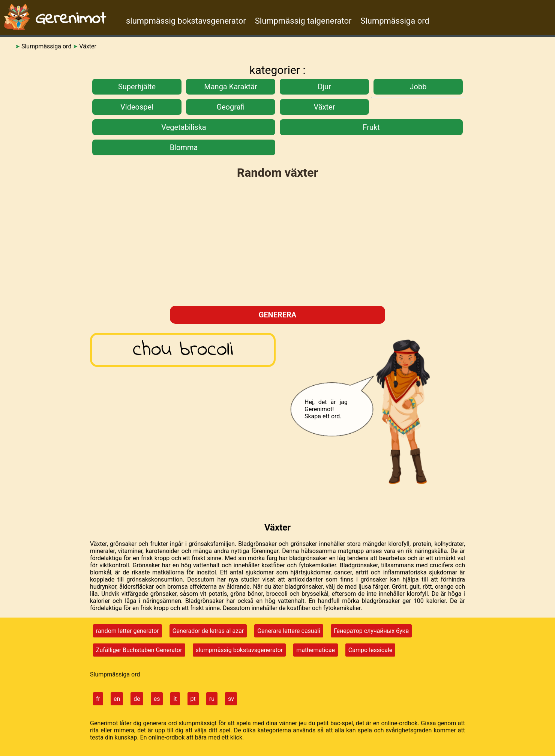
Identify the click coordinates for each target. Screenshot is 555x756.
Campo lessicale (370, 650)
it (175, 699)
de (137, 699)
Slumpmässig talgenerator (303, 21)
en (117, 699)
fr (98, 699)
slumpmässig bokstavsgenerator (186, 21)
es (157, 699)
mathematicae (316, 650)
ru (212, 699)
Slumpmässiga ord (395, 21)
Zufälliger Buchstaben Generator (139, 650)
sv (231, 699)
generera (278, 315)
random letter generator (127, 631)
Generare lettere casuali (289, 631)
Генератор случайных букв (371, 631)
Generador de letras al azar (208, 631)
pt (193, 699)
